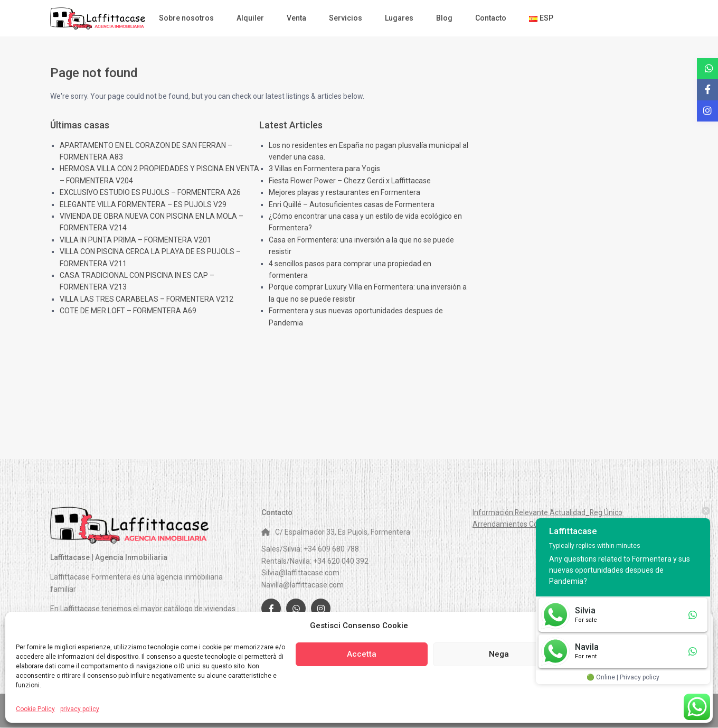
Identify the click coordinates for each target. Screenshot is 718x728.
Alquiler (250, 18)
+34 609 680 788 (331, 549)
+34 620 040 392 (341, 561)
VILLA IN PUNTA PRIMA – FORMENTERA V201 (135, 240)
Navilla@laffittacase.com (303, 585)
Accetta (362, 654)
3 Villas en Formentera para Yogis (324, 169)
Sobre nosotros (186, 18)
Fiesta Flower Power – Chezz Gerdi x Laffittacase (350, 181)
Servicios (346, 18)
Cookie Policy (35, 709)
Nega (499, 654)
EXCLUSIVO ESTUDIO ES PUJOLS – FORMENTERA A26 (150, 192)
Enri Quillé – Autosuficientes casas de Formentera (352, 204)
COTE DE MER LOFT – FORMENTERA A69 (128, 311)
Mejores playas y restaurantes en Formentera (344, 192)
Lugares (399, 18)
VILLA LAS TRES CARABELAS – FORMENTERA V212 (147, 299)
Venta (296, 18)
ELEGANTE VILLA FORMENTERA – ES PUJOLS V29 (143, 204)
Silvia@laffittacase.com (300, 573)
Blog (444, 18)
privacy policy (80, 709)
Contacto (491, 18)
